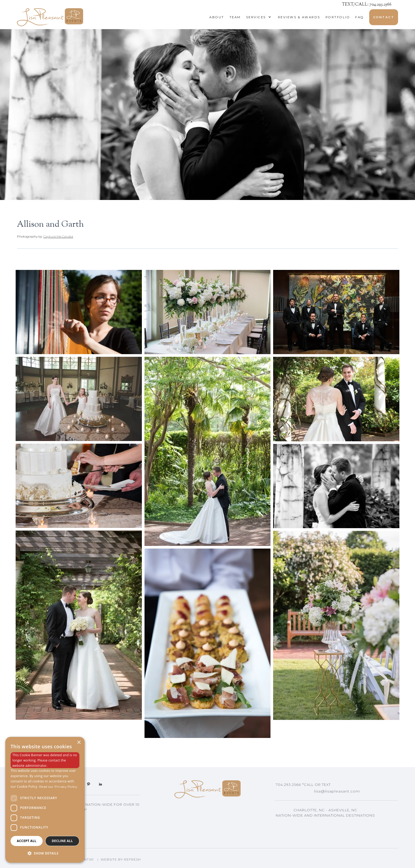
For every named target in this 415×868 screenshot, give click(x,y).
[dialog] (45, 800)
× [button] (79, 743)
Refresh (132, 859)
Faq (360, 17)
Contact (384, 17)
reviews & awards (299, 17)
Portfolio (338, 17)
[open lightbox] (79, 312)
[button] (257, 17)
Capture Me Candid (58, 236)
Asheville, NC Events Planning (314, 823)
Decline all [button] (62, 841)
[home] (50, 17)
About (217, 17)
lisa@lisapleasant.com (337, 791)
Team (235, 17)
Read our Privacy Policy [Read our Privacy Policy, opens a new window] (58, 787)
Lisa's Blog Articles (300, 831)
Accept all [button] (27, 841)
